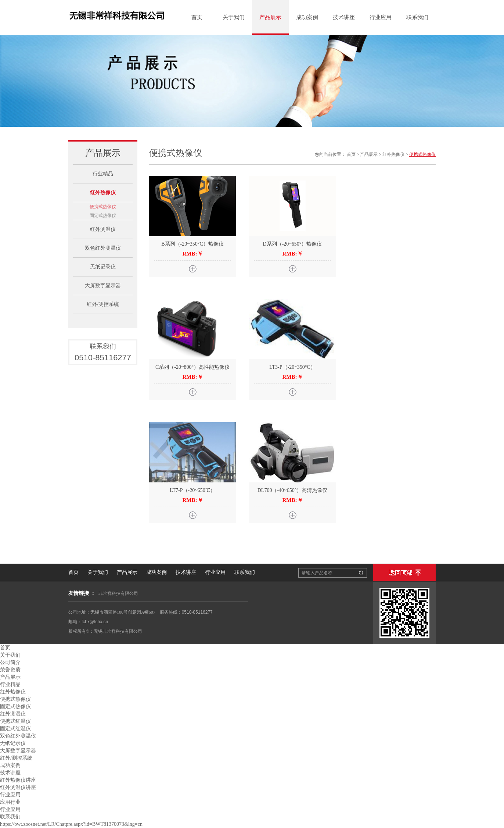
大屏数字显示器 (103, 285)
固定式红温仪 (15, 729)
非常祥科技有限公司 (118, 593)
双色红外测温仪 (103, 248)
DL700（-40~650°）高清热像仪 (293, 490)
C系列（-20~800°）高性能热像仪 (192, 367)
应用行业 (10, 802)
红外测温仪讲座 (18, 787)
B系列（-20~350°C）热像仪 (192, 244)
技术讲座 (344, 17)
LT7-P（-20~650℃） (192, 490)
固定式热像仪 (103, 215)
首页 (197, 17)
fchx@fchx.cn (95, 622)
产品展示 (270, 17)
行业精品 (103, 174)
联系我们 (417, 17)
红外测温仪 (103, 229)
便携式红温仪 (15, 721)
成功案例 (307, 17)
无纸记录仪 (103, 267)
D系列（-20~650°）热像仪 (293, 244)
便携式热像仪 (103, 207)
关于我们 (234, 17)
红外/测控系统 (103, 304)
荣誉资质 (10, 670)
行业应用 (381, 17)
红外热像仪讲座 (18, 780)
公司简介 (10, 662)
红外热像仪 (103, 192)
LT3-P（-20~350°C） (292, 367)
